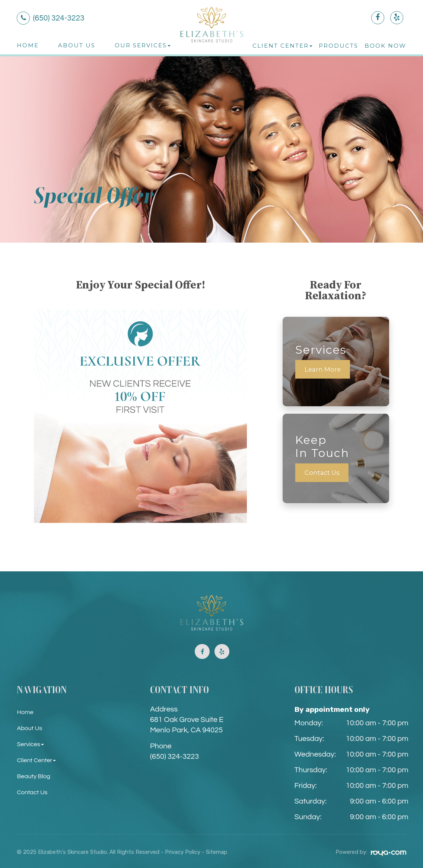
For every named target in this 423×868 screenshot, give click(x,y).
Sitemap (217, 852)
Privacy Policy (183, 852)
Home (28, 45)
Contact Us (323, 473)
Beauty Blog (35, 776)
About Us (77, 45)
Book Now (385, 46)
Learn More (323, 369)
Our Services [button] (143, 45)
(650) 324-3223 (174, 757)
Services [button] (31, 744)
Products (338, 46)
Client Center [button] (282, 46)
